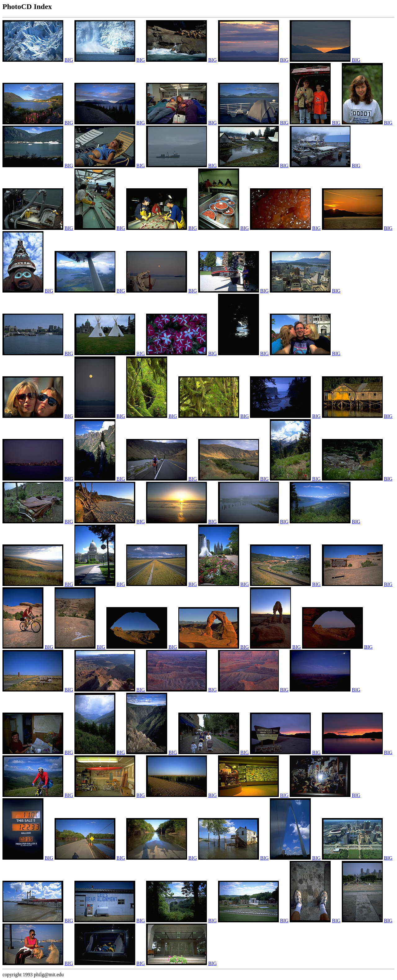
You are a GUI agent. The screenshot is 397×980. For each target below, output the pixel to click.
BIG (69, 60)
